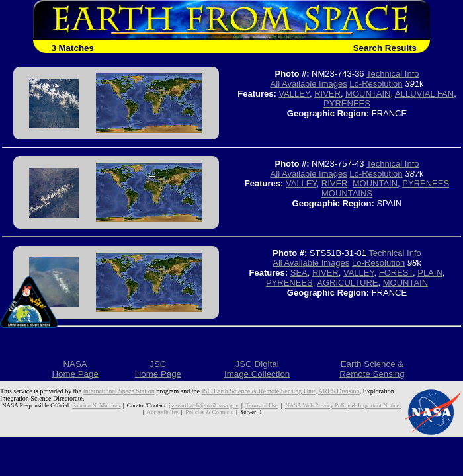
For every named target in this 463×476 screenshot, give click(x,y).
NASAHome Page (75, 369)
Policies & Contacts (209, 412)
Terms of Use (262, 405)
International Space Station (119, 391)
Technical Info (393, 74)
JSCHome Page (158, 369)
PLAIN (430, 273)
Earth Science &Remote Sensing (372, 369)
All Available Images (309, 84)
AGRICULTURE (347, 283)
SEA (299, 273)
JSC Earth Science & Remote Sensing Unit (258, 391)
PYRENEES (347, 103)
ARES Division (339, 391)
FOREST (396, 273)
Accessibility (162, 412)
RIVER (327, 94)
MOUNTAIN (368, 94)
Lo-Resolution (376, 84)
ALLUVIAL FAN (424, 94)
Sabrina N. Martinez (97, 405)
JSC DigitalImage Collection (257, 369)
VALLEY (294, 94)
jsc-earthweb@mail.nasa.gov (203, 405)
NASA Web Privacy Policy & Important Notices (343, 405)
